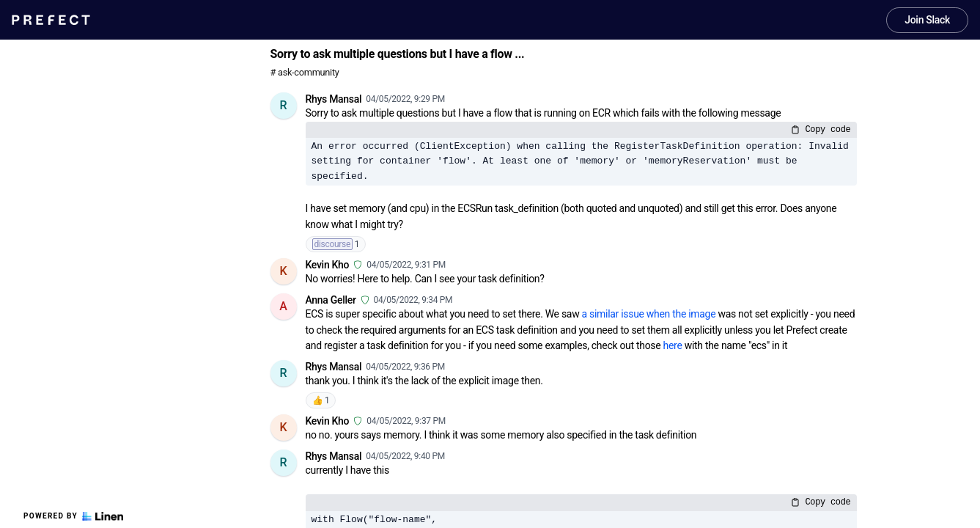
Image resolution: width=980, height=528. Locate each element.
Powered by (73, 516)
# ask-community (305, 72)
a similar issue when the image (649, 314)
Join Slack (927, 20)
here (673, 345)
